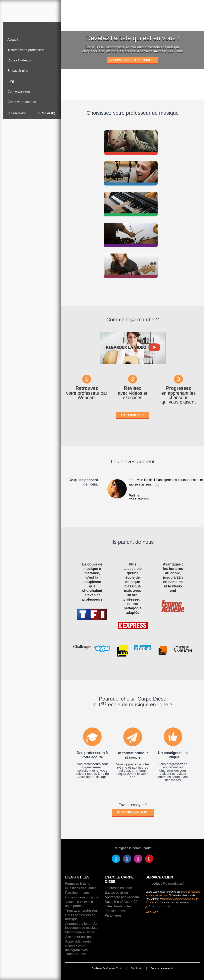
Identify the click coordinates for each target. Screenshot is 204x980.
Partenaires (113, 915)
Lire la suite (152, 912)
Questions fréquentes (81, 888)
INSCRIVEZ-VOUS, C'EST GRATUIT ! (133, 60)
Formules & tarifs (78, 883)
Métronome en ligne (80, 932)
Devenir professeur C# (121, 902)
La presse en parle (118, 888)
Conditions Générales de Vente (107, 968)
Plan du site (136, 968)
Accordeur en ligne (79, 937)
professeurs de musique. (158, 906)
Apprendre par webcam (122, 897)
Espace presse (116, 911)
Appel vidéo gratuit (79, 941)
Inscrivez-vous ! (133, 812)
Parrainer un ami (77, 893)
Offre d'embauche (118, 906)
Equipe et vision (116, 892)
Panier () (47, 113)
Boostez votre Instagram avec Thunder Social (76, 950)
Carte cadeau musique (82, 897)
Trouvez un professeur (81, 910)
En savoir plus (133, 415)
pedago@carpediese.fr (168, 883)
